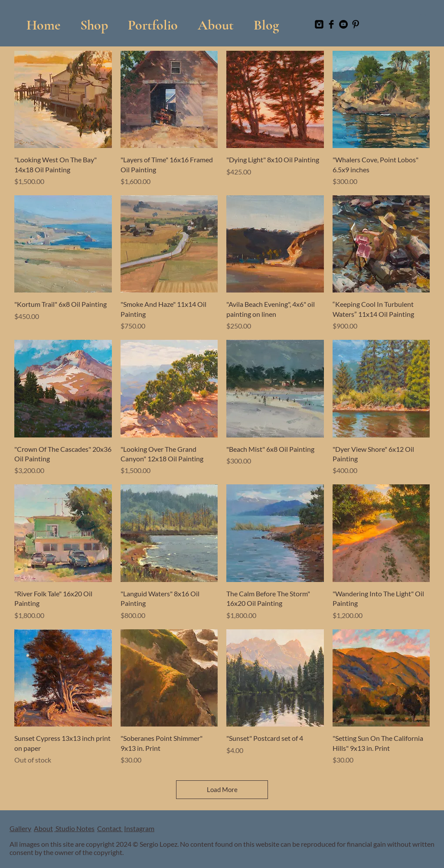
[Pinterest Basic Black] (356, 24)
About (43, 828)
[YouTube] (343, 24)
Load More (222, 789)
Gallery (20, 828)
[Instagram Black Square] (319, 24)
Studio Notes (74, 828)
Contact (110, 828)
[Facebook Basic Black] (331, 24)
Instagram (139, 828)
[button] (153, 21)
